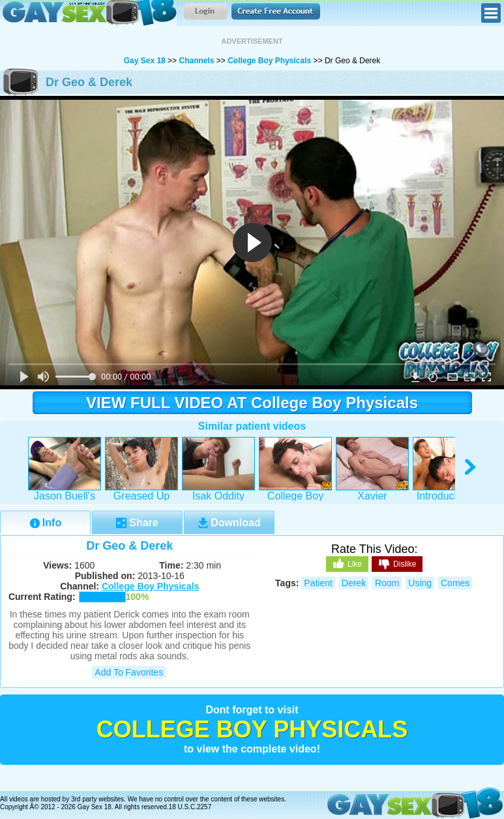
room (387, 583)
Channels (196, 61)
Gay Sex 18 (88, 13)
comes (455, 583)
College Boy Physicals (269, 61)
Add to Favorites (129, 672)
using (420, 583)
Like (347, 563)
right (471, 467)
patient (318, 583)
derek (354, 583)
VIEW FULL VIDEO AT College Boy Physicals (252, 403)
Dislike (397, 565)
